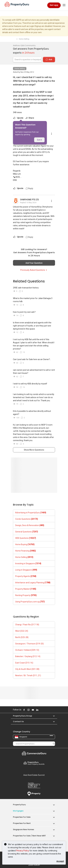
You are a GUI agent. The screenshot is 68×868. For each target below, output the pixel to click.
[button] (52, 716)
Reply (29, 188)
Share (30, 118)
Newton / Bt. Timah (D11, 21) (28, 675)
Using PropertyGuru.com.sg (30, 602)
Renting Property (26, 595)
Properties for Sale (22, 817)
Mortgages (18, 811)
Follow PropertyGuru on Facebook (24, 710)
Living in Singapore (26, 570)
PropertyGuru (19, 805)
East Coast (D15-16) (24, 663)
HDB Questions (26, 538)
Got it (39, 140)
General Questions (27, 532)
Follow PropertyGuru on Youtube (32, 710)
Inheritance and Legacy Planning (33, 583)
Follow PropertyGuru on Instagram (28, 710)
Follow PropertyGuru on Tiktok (44, 710)
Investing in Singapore (28, 563)
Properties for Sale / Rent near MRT (29, 836)
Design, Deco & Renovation (30, 525)
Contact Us (18, 721)
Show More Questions (34, 450)
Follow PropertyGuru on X (41, 710)
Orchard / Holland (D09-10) (27, 650)
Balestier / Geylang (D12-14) (28, 656)
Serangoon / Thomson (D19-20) (29, 644)
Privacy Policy (23, 851)
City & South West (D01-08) (27, 669)
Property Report (34, 785)
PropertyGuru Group (23, 716)
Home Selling (20, 69)
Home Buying (25, 544)
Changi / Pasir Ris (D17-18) (27, 625)
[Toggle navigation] (64, 5)
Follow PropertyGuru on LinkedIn (37, 710)
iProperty (34, 794)
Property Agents (26, 576)
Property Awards (34, 763)
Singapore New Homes (23, 829)
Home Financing (26, 551)
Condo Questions (27, 519)
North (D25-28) (22, 637)
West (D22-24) (22, 631)
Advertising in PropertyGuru (31, 513)
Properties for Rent (22, 823)
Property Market (26, 589)
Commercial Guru (34, 753)
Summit (34, 775)
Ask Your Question (34, 263)
